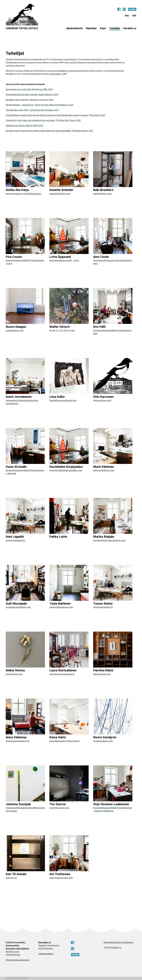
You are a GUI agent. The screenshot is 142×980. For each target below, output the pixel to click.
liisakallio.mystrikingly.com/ (63, 401)
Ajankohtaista (74, 28)
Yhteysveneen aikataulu (17, 960)
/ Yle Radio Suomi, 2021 (49, 131)
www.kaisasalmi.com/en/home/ (65, 741)
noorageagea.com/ (15, 331)
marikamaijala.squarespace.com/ (109, 540)
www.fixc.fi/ (11, 878)
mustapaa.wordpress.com (18, 607)
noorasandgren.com (103, 741)
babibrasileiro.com (102, 194)
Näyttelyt (91, 28)
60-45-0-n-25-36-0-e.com (62, 331)
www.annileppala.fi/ (15, 540)
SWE (134, 16)
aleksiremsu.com (14, 674)
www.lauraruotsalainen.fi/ (62, 674)
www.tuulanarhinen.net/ (61, 607)
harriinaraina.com (102, 674)
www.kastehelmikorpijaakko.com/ (66, 470)
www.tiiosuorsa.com (59, 808)
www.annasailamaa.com (18, 741)
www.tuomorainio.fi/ (103, 607)
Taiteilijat (115, 28)
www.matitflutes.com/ (104, 470)
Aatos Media (22, 978)
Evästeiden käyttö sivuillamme (118, 942)
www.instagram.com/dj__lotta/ (64, 261)
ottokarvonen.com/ (102, 401)
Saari (103, 28)
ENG (127, 16)
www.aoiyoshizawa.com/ (61, 878)
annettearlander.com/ (60, 194)
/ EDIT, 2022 (24, 126)
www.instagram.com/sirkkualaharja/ (24, 194)
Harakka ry (130, 28)
